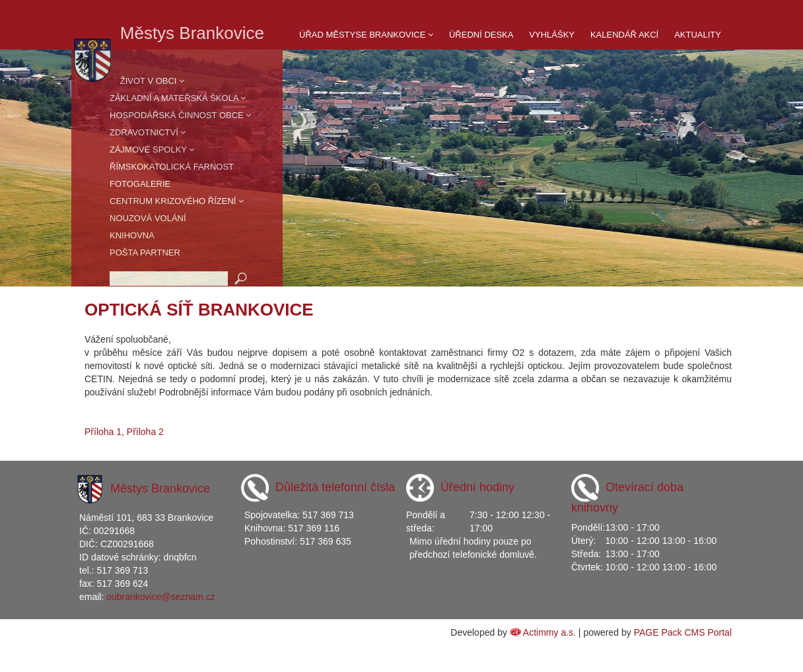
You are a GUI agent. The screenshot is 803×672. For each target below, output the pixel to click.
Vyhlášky (552, 35)
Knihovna (132, 235)
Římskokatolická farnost (172, 167)
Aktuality (698, 35)
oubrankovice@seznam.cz (160, 597)
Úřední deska (481, 35)
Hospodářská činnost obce (180, 115)
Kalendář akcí (624, 35)
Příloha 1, (104, 432)
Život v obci (152, 81)
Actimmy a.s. (549, 632)
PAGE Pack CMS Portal (683, 632)
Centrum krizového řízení (177, 201)
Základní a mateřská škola (178, 98)
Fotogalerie (140, 184)
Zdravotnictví (148, 132)
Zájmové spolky (152, 150)
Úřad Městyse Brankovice (366, 35)
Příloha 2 (145, 432)
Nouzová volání (148, 218)
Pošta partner (145, 252)
